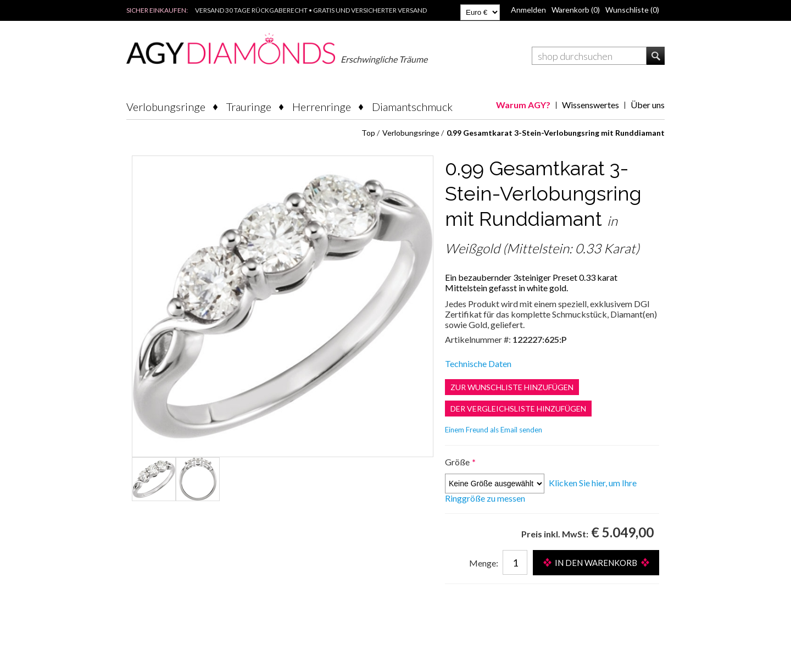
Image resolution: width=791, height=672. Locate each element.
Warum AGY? (523, 105)
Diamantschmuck (412, 107)
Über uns (648, 105)
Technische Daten (478, 363)
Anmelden (528, 10)
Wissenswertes (591, 105)
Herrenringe (322, 107)
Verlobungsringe (166, 107)
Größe (458, 462)
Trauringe (249, 107)
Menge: (484, 563)
